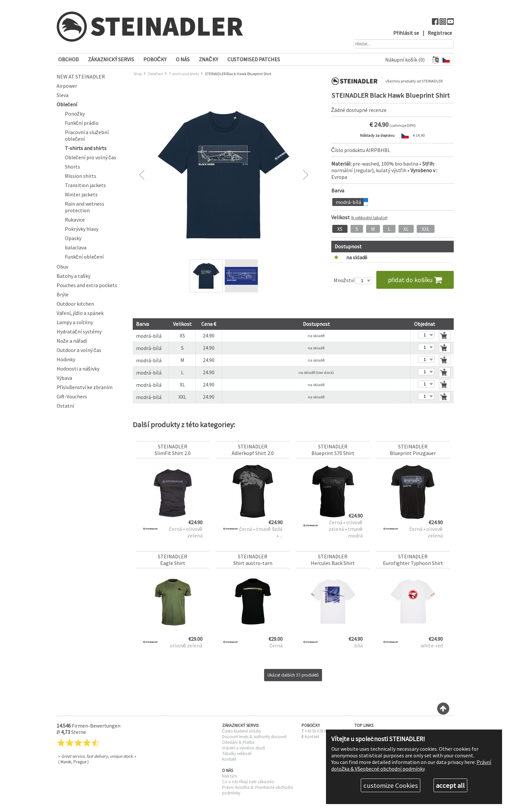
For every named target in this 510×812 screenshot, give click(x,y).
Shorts (72, 167)
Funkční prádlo (82, 123)
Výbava (64, 378)
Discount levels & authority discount (254, 737)
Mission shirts (81, 176)
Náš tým (230, 776)
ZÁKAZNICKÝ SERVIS (111, 59)
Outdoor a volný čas (79, 350)
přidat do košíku (415, 280)
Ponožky (75, 114)
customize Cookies (391, 786)
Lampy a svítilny (75, 322)
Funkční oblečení (84, 257)
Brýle (63, 294)
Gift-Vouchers (72, 396)
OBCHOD (69, 59)
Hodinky (66, 359)
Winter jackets (81, 194)
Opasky (73, 238)
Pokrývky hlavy (82, 229)
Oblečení (67, 104)
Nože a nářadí (72, 341)
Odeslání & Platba (238, 742)
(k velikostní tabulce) (369, 218)
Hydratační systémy (79, 331)
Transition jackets (85, 185)
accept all (450, 786)
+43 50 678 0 (315, 731)
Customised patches (254, 59)
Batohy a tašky (73, 276)
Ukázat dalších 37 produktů (293, 675)
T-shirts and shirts (86, 148)
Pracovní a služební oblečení (87, 135)
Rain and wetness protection (85, 207)
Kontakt (229, 759)
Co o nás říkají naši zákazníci (248, 782)
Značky (209, 59)
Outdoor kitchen (75, 304)
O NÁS (183, 59)
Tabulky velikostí (237, 754)
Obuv (62, 267)
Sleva (63, 95)
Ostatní (65, 406)
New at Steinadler (81, 76)
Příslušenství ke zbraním (85, 387)
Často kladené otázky (242, 731)
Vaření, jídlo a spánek (80, 313)
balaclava (76, 247)
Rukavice (75, 220)
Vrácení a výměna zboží (244, 748)
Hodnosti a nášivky (78, 369)
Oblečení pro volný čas (91, 157)
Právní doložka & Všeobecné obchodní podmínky (411, 765)
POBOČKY (155, 59)
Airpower (67, 86)
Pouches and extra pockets (87, 285)
